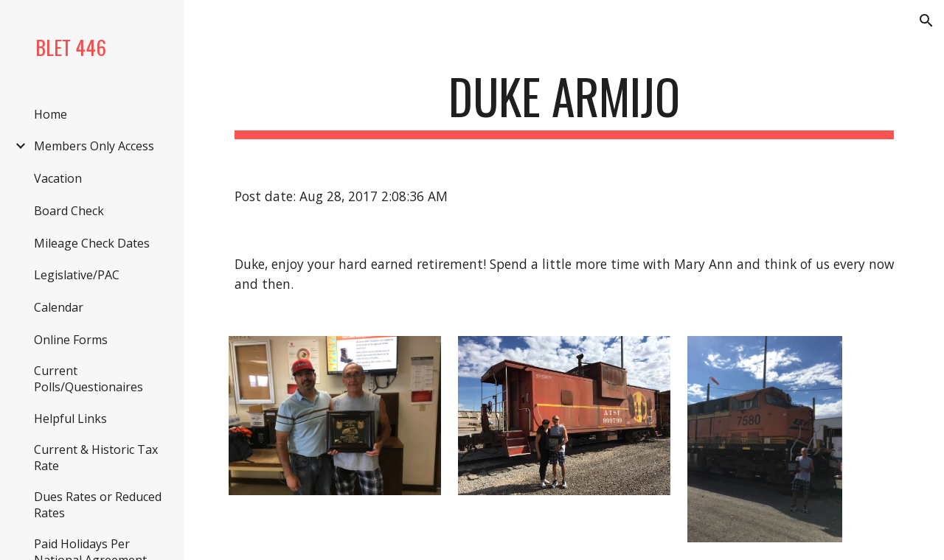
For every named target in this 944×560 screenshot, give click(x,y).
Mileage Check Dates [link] (92, 243)
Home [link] (51, 114)
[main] (565, 104)
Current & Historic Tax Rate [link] (96, 458)
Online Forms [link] (71, 340)
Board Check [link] (69, 211)
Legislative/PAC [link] (77, 275)
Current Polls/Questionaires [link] (88, 379)
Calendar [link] (59, 307)
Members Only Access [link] (94, 146)
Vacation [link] (58, 178)
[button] (926, 21)
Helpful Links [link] (70, 419)
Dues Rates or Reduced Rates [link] (98, 505)
